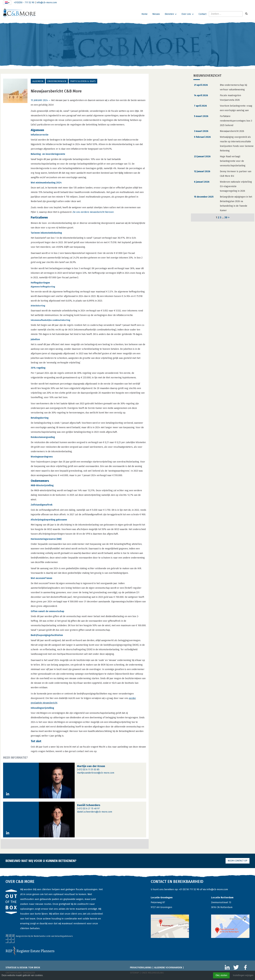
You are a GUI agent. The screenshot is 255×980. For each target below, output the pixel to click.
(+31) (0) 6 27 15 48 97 (88, 809)
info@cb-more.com (47, 3)
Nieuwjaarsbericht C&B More (56, 91)
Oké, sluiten (221, 975)
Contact (202, 14)
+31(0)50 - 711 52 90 (24, 3)
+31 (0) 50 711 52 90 (189, 889)
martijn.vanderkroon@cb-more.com (96, 773)
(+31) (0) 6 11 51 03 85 (88, 770)
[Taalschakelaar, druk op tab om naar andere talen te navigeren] (7, 3)
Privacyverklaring (141, 968)
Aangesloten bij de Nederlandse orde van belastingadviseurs (44, 936)
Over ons (186, 14)
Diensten (169, 14)
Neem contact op (238, 861)
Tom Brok (34, 968)
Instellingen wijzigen (243, 975)
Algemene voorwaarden (168, 968)
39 (226, 217)
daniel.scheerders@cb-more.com (95, 812)
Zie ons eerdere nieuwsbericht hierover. (93, 212)
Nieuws (156, 14)
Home (144, 14)
